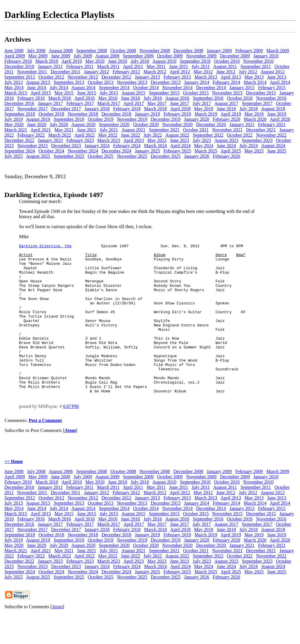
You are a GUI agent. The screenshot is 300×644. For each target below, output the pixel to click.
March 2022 (60, 135)
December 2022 (19, 140)
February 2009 (249, 51)
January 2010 (266, 56)
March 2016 (60, 98)
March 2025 (206, 151)
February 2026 (226, 156)
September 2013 (69, 82)
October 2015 (196, 93)
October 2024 (51, 151)
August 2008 (61, 51)
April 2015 (41, 93)
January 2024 (97, 146)
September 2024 (20, 151)
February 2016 (31, 98)
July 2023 (202, 140)
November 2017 (33, 109)
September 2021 (164, 130)
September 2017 (257, 103)
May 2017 (157, 103)
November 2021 (227, 130)
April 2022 (85, 135)
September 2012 (20, 77)
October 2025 (100, 156)
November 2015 (227, 93)
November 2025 (132, 156)
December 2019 (166, 119)
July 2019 (14, 119)
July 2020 (59, 124)
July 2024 (249, 146)
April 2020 (280, 119)
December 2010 (19, 66)
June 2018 (226, 109)
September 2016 (208, 98)
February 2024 (127, 146)
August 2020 (83, 124)
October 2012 (51, 77)
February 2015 (272, 88)
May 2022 (108, 135)
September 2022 (208, 135)
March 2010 (47, 61)
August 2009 (107, 56)
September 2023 (257, 140)
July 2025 (14, 156)
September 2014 (114, 88)
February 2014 (226, 82)
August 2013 (38, 82)
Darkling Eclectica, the (45, 247)
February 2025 (177, 151)
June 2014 (36, 88)
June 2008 (14, 51)
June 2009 (60, 56)
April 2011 (133, 66)
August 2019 (38, 119)
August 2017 (226, 103)
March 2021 (16, 130)
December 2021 (261, 130)
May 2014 (14, 88)
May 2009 (38, 56)
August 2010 (164, 61)
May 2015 (64, 93)
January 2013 (147, 77)
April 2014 (280, 82)
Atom (70, 460)
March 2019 (206, 114)
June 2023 (179, 140)
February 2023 (80, 140)
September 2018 (20, 114)
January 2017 (50, 103)
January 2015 (242, 88)
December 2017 (66, 109)
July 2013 (14, 82)
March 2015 (16, 93)
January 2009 (219, 51)
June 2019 (277, 114)
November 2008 (155, 51)
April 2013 (231, 77)
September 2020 (114, 124)
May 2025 (254, 151)
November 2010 (258, 61)
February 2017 (80, 103)
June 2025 (277, 151)
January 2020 (197, 119)
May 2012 (203, 72)
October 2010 (227, 61)
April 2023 (134, 140)
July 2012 (248, 72)
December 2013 (166, 82)
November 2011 (32, 72)
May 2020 (14, 124)
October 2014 (146, 88)
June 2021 (87, 130)
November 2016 (271, 98)
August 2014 (83, 88)
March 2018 (156, 109)
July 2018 (249, 109)
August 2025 (38, 156)
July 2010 (140, 61)
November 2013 (132, 82)
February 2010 (18, 61)
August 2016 (177, 98)
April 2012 (180, 72)
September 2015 (164, 93)
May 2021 (64, 130)
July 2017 (202, 103)
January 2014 (197, 82)
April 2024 (180, 146)
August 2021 (133, 130)
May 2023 (157, 140)
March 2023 (109, 140)
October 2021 (196, 130)
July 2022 (153, 135)
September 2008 (91, 51)
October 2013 (100, 82)
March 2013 (206, 77)
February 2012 (126, 72)
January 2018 (97, 109)
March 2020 (255, 119)
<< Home (14, 491)
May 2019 (254, 114)
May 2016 (108, 98)
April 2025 (231, 151)
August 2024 (273, 146)
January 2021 (242, 124)
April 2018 (180, 109)
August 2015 (133, 93)
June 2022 (131, 135)
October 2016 (240, 98)
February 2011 (80, 66)
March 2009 (278, 51)
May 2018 (203, 109)
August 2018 (273, 109)
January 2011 (50, 66)
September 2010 (195, 61)
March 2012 (155, 72)
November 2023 (33, 146)
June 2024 (226, 146)
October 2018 (51, 114)
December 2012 (116, 77)
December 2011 (65, 72)
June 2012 (226, 72)
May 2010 (95, 61)
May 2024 (203, 146)
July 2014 (59, 88)
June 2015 (87, 93)
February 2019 (177, 114)
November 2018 (83, 114)
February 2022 (31, 135)
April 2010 (72, 61)
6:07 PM (71, 436)
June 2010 (118, 61)
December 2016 (19, 103)
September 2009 (138, 56)
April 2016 (85, 98)
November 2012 (83, 77)
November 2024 (83, 151)
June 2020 (36, 124)
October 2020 (146, 124)
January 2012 (96, 72)
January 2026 (197, 156)
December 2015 (261, 93)
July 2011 (201, 66)
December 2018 (116, 114)
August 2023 (226, 140)
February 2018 (127, 109)
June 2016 (131, 98)
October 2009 (170, 56)
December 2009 (235, 56)
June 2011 (179, 66)
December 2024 (116, 151)
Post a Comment (45, 450)
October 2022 (240, 135)
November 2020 (178, 124)
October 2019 (100, 119)
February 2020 (226, 119)
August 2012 (272, 72)
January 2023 (50, 140)
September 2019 (69, 119)
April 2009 (15, 56)
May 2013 (254, 77)
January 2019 (147, 114)
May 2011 (156, 66)
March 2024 (156, 146)
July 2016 (153, 98)
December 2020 (211, 124)
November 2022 (271, 135)
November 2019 (132, 119)
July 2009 (83, 56)
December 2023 (66, 146)
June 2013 (277, 77)
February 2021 (272, 124)
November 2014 (178, 88)
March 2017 (109, 103)
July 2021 (109, 130)
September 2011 (256, 66)
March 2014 (255, 82)
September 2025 (69, 156)
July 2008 (36, 51)
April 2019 (231, 114)
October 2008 (123, 51)
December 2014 (211, 88)
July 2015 (109, 93)
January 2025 (147, 151)
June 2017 (179, 103)
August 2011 (225, 66)
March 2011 (108, 66)
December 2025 (166, 156)
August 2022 (177, 135)
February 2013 (177, 77)
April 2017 (134, 103)
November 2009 (201, 56)
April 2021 (41, 130)
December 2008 (188, 51)
